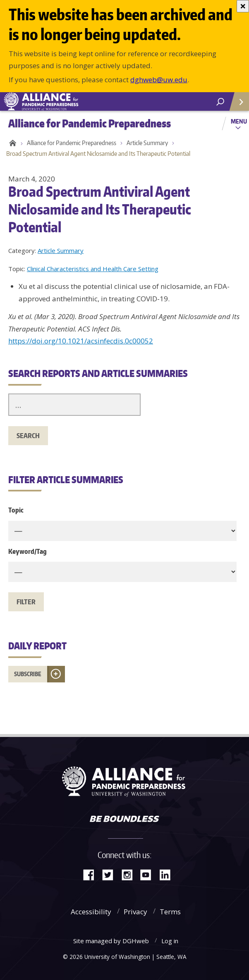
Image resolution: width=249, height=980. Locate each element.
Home (11, 143)
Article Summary (147, 143)
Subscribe (28, 674)
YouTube (149, 874)
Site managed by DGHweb (111, 941)
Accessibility (91, 912)
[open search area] (220, 102)
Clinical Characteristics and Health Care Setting (93, 269)
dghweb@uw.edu (159, 80)
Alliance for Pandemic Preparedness (72, 143)
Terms (170, 912)
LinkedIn (168, 874)
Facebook (92, 874)
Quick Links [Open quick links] (236, 105)
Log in (170, 941)
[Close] (243, 6)
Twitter (111, 874)
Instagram (130, 874)
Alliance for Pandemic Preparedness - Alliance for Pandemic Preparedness (62, 102)
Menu (239, 121)
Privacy (135, 912)
